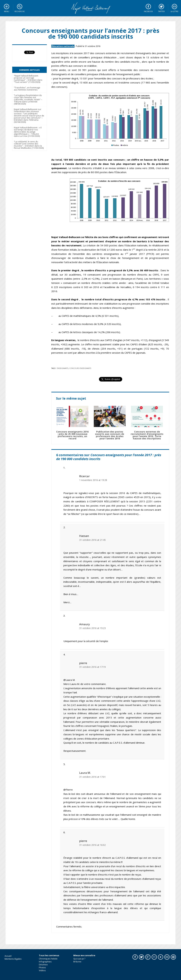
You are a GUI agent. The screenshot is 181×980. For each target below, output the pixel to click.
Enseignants (63, 368)
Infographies (45, 962)
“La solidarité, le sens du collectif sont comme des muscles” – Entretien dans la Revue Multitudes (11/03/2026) (29, 145)
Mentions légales (13, 959)
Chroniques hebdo (48, 959)
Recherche (20, 11)
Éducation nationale (63, 46)
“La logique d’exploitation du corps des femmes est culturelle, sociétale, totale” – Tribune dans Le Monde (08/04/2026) (28, 99)
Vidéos (42, 970)
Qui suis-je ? (79, 959)
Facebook (148, 11)
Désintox (43, 965)
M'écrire (77, 962)
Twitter (161, 11)
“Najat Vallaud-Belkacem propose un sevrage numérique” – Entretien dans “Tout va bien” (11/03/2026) (28, 79)
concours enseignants (80, 368)
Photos (42, 967)
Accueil (8, 956)
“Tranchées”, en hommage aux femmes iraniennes (27, 89)
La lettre (174, 11)
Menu (7, 11)
